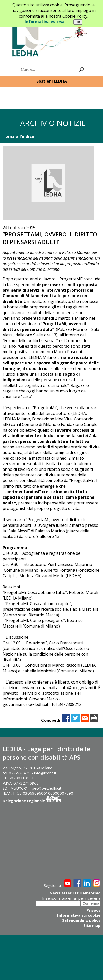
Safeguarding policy (81, 920)
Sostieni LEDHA (52, 81)
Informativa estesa (45, 22)
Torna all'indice (18, 136)
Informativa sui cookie (79, 915)
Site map (92, 925)
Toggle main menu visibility (97, 98)
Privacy (93, 910)
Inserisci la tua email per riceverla (71, 898)
